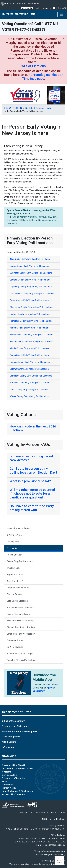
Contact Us (8, 785)
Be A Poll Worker (15, 647)
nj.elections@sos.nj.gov (54, 845)
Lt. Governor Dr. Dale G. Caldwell (18, 769)
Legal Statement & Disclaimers (17, 791)
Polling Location (14, 555)
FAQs (5, 781)
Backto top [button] (59, 861)
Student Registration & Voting (21, 627)
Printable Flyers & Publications (21, 660)
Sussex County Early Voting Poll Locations (30, 383)
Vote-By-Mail (13, 542)
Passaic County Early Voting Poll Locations (30, 362)
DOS (8, 108)
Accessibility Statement (14, 794)
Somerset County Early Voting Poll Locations (31, 376)
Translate (27, 8)
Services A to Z (10, 775)
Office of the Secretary (13, 721)
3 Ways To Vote (14, 535)
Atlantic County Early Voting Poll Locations (30, 259)
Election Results (14, 594)
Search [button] (62, 8)
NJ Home (7, 772)
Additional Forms (15, 640)
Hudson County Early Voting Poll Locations (30, 314)
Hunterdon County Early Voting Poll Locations (31, 321)
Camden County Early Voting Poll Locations (30, 280)
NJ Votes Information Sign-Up (21, 654)
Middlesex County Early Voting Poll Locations (31, 335)
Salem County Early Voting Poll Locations (29, 369)
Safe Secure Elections (17, 601)
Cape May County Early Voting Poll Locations (31, 287)
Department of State (17, 712)
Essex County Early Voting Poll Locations (29, 300)
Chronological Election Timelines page (43, 77)
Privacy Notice (9, 788)
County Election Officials (18, 614)
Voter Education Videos (18, 588)
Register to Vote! (15, 575)
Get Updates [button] (49, 8)
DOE (18, 108)
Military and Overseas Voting (20, 621)
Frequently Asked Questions (20, 607)
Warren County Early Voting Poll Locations (30, 396)
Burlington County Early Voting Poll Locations (31, 273)
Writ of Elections (34, 66)
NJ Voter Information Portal (19, 14)
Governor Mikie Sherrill (13, 765)
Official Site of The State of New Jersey (20, 3)
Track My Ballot (14, 568)
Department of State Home (15, 726)
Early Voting (12, 548)
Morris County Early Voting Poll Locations (29, 348)
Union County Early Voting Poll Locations (29, 389)
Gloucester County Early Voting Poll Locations (31, 307)
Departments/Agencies (14, 778)
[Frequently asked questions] (38, 8)
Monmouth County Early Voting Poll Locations (31, 341)
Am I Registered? (15, 581)
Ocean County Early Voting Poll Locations (29, 355)
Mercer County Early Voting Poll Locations (30, 328)
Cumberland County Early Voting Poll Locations (32, 293)
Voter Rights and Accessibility (21, 634)
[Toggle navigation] (61, 14)
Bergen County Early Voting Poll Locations (30, 266)
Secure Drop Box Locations (20, 561)
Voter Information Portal (18, 528)
